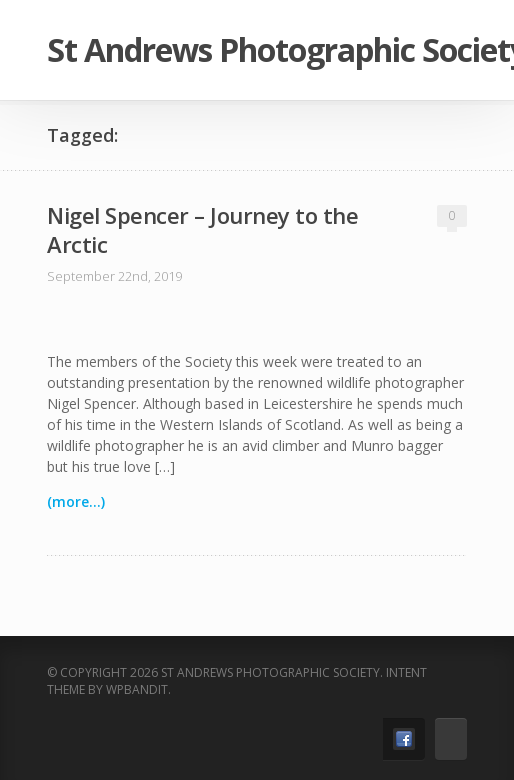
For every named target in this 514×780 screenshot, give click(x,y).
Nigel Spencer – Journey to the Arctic (202, 229)
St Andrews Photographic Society (257, 50)
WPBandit (137, 689)
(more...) (76, 501)
